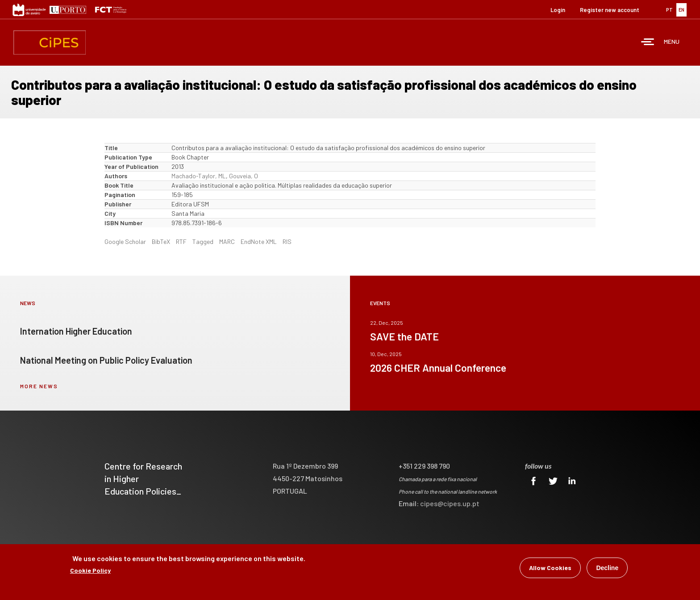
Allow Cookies (550, 569)
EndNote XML (259, 241)
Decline (607, 569)
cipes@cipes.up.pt (450, 503)
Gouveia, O (244, 176)
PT (669, 10)
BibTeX (161, 241)
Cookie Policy (90, 571)
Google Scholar (125, 241)
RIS (287, 241)
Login (558, 10)
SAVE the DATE (404, 336)
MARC (227, 241)
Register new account (610, 10)
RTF (181, 241)
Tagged (203, 241)
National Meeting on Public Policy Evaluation (106, 360)
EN (681, 10)
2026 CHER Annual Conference (438, 368)
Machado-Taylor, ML (199, 176)
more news (39, 386)
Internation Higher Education (76, 331)
